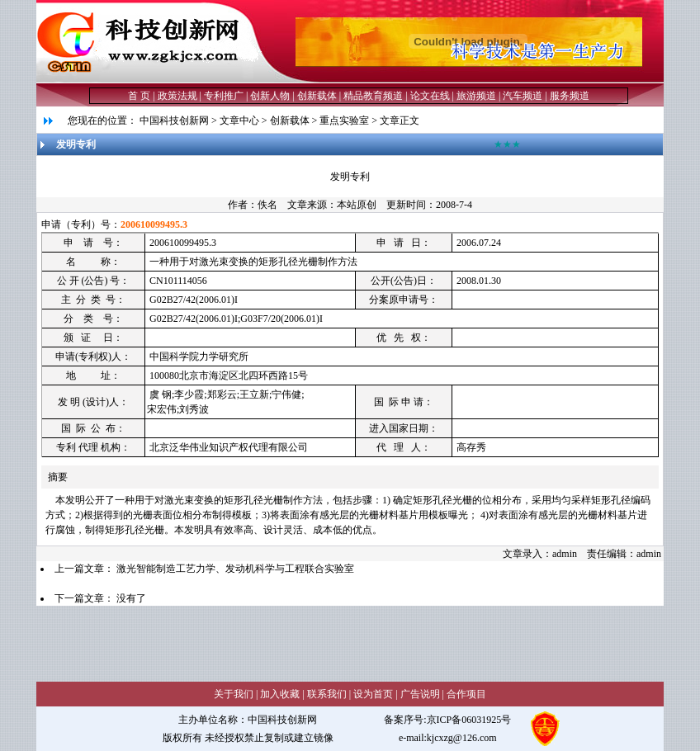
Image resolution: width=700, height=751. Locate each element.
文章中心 (239, 120)
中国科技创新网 (174, 120)
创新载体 (290, 120)
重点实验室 (344, 120)
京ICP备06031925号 (469, 720)
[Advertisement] (337, 643)
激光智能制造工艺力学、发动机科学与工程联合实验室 (235, 569)
